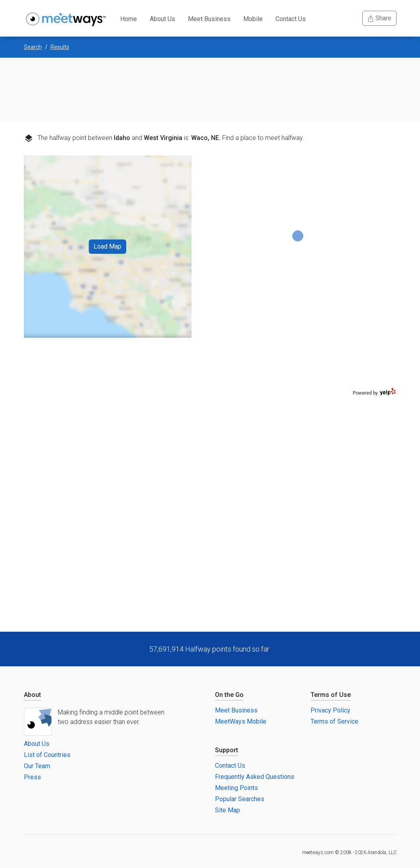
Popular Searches (240, 799)
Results (60, 47)
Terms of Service (334, 721)
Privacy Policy (330, 710)
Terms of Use (331, 695)
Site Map (228, 810)
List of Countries (47, 755)
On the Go (229, 695)
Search (33, 47)
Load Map (107, 246)
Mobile (253, 19)
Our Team (37, 766)
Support (227, 750)
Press (32, 777)
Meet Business (209, 19)
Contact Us (291, 19)
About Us (162, 19)
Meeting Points (236, 788)
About (32, 695)
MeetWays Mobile (241, 721)
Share (379, 18)
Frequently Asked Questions (255, 777)
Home (129, 19)
